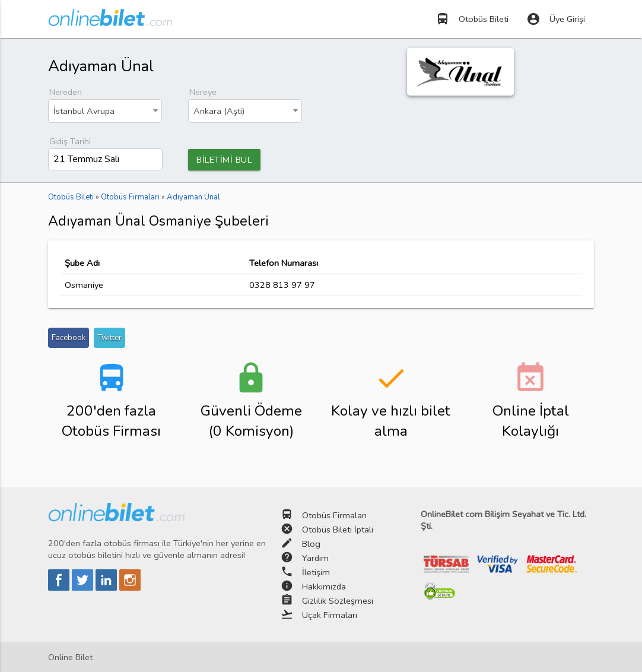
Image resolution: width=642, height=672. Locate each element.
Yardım (315, 558)
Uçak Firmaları (330, 615)
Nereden (66, 92)
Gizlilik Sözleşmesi (338, 601)
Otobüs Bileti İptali (338, 530)
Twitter (109, 338)
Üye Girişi (556, 19)
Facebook (69, 338)
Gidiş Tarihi (70, 141)
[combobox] (105, 111)
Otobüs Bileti (472, 19)
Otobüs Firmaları (334, 515)
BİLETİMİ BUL (224, 160)
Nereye (203, 92)
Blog (311, 544)
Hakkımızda (324, 587)
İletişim (316, 572)
